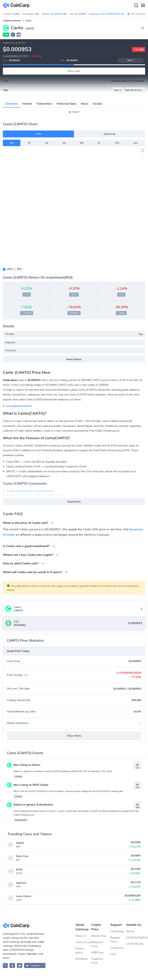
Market (27, 104)
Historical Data (66, 104)
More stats (74, 71)
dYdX (19, 870)
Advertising (117, 931)
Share (73, 112)
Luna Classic (24, 896)
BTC (20, 269)
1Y (99, 143)
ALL (136, 143)
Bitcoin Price (99, 936)
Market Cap (110, 134)
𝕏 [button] (13, 35)
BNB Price (97, 953)
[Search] (136, 6)
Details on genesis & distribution (30, 805)
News (84, 104)
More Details (74, 359)
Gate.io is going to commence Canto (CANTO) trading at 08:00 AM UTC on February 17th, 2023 (63, 771)
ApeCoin (21, 883)
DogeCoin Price (97, 961)
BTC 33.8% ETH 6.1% (113, 14)
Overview (11, 104)
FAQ (113, 954)
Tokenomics (44, 104)
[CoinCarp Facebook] (12, 965)
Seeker (20, 843)
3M (64, 143)
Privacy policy (80, 951)
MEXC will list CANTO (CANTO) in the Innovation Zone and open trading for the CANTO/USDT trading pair (68, 791)
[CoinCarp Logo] (17, 5)
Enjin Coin (22, 856)
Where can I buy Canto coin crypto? (31, 555)
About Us (81, 936)
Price (39, 134)
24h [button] (131, 60)
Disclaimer (82, 959)
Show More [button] (74, 736)
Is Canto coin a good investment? (29, 546)
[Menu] (143, 6)
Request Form (115, 940)
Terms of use (83, 942)
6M (82, 143)
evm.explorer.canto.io (19, 406)
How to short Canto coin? (23, 563)
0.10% (139, 49)
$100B (82, 14)
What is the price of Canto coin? (28, 523)
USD (9, 269)
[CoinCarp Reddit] (20, 965)
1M (47, 143)
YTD (117, 143)
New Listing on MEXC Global (28, 785)
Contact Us (117, 948)
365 (37, 14)
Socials (97, 104)
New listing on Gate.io (24, 765)
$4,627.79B (61, 14)
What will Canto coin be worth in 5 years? (35, 572)
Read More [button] (74, 502)
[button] (19, 35)
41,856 (16, 14)
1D (12, 143)
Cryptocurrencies (12, 21)
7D (29, 143)
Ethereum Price (97, 944)
